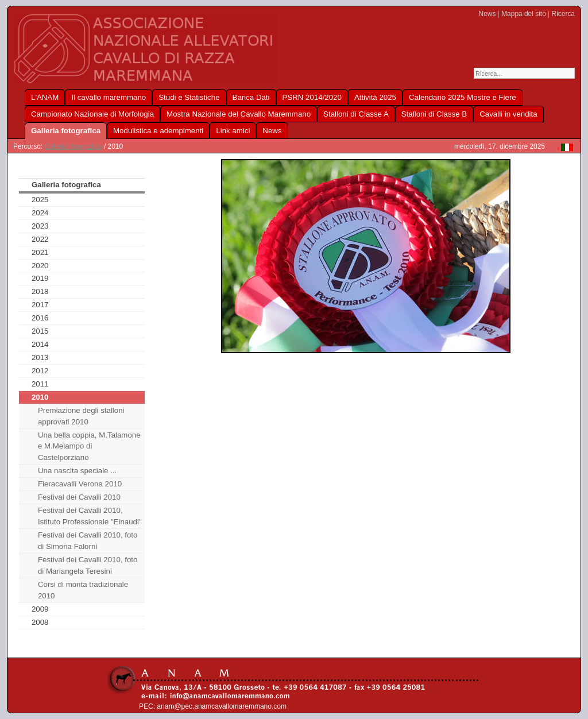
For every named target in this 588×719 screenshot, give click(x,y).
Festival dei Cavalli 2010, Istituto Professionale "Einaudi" (90, 516)
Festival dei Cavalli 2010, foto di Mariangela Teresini (88, 565)
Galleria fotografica (73, 146)
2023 (40, 226)
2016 (40, 318)
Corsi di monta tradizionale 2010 (83, 590)
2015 (40, 331)
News (488, 14)
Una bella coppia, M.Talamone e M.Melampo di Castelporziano (89, 447)
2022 (40, 239)
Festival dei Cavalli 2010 (79, 497)
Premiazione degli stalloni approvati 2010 (81, 416)
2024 (40, 213)
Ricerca (563, 14)
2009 (40, 609)
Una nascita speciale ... (77, 471)
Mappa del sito (524, 14)
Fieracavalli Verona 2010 (80, 484)
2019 (40, 278)
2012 (40, 371)
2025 (40, 200)
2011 (40, 384)
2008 (40, 622)
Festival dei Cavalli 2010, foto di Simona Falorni (88, 541)
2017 (40, 305)
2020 (40, 266)
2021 (40, 252)
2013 (40, 357)
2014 (40, 344)
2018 (40, 291)
